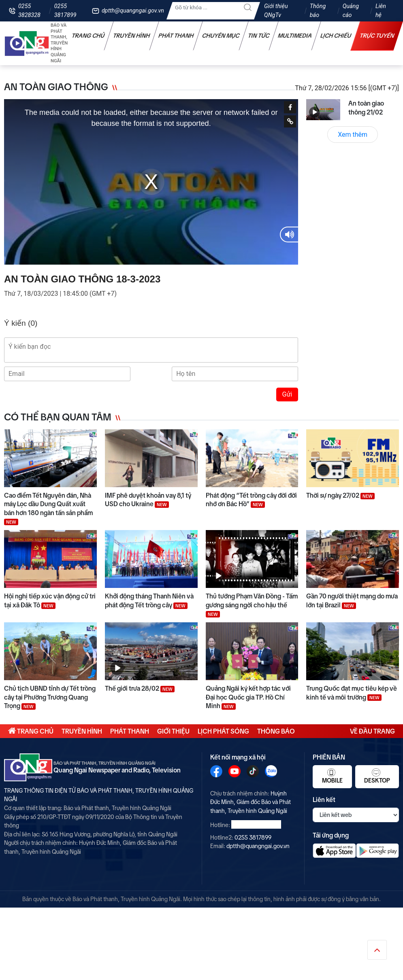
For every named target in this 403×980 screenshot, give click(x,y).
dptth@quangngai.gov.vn (133, 11)
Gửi (287, 394)
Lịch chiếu (336, 36)
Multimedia (295, 36)
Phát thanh (176, 36)
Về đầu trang (372, 731)
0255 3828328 (29, 11)
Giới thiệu (173, 731)
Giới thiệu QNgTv (276, 11)
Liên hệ (381, 11)
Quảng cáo (351, 11)
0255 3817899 (65, 11)
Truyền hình (132, 36)
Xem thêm (353, 135)
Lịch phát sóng (223, 731)
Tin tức (259, 36)
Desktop (377, 776)
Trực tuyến (377, 36)
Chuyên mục (221, 36)
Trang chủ (88, 36)
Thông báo (318, 11)
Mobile (332, 776)
